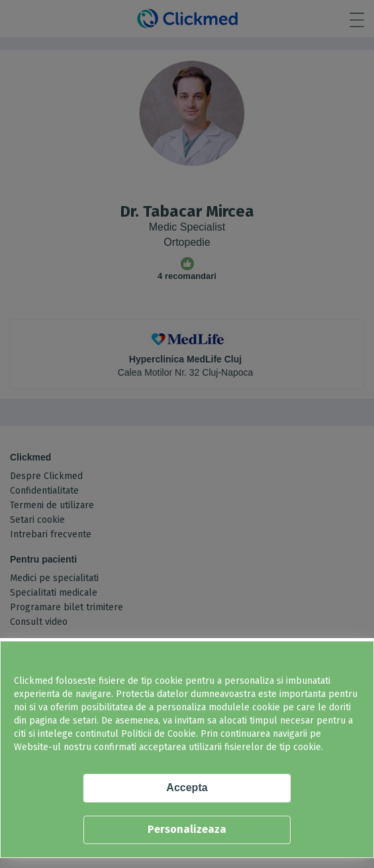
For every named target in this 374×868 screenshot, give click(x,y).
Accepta (187, 787)
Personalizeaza (187, 829)
